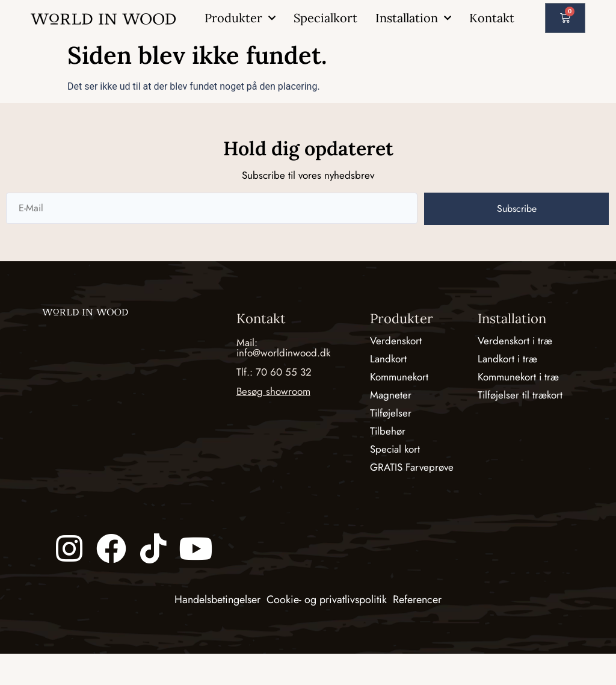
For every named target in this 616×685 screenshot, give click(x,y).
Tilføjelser (391, 413)
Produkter (240, 18)
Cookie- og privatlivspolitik (327, 600)
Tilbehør (388, 431)
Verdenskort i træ (515, 341)
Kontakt (492, 18)
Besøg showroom (273, 391)
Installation (413, 18)
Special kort (395, 449)
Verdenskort (396, 341)
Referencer (417, 600)
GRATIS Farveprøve (412, 467)
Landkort (388, 359)
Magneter (391, 395)
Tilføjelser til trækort (520, 395)
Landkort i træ (507, 359)
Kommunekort (399, 377)
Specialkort (325, 18)
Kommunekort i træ (518, 377)
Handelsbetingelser (217, 600)
